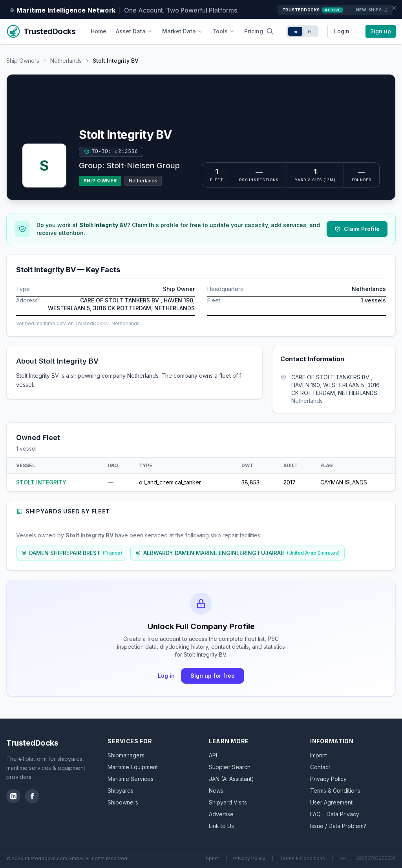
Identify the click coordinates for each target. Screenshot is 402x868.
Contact (320, 767)
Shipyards (121, 791)
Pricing (254, 31)
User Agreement (331, 802)
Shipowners (123, 802)
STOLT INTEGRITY (41, 482)
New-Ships (372, 10)
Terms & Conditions (335, 791)
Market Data (183, 31)
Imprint (319, 755)
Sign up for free (213, 676)
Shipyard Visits (228, 802)
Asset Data (134, 31)
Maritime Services (131, 779)
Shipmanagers (126, 755)
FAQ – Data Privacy (335, 814)
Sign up (381, 31)
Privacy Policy (328, 779)
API (213, 755)
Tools (224, 31)
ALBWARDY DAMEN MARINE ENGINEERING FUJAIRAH (238, 553)
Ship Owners (23, 61)
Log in (166, 676)
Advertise (221, 814)
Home (99, 31)
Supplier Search (230, 767)
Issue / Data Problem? (338, 826)
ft (310, 32)
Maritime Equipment (133, 767)
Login (342, 31)
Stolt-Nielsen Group (143, 166)
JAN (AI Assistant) (231, 779)
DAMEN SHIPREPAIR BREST (72, 553)
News (216, 791)
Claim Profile (357, 229)
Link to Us (221, 826)
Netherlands (66, 61)
